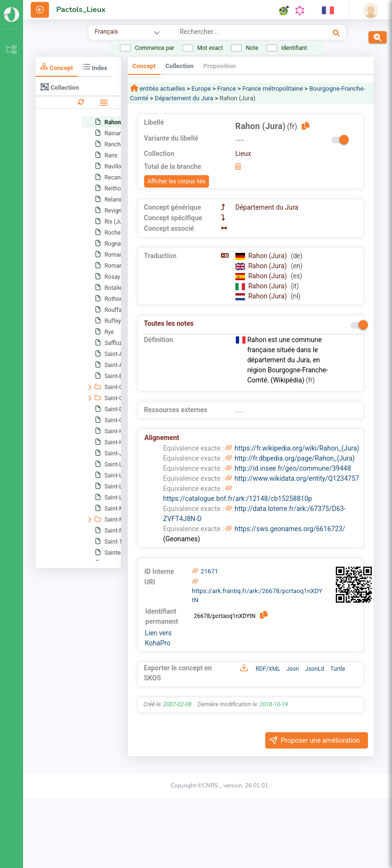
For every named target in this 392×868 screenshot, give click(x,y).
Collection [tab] (60, 87)
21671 (210, 571)
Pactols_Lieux (81, 10)
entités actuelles (162, 89)
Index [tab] (95, 67)
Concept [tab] (57, 67)
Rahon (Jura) (269, 256)
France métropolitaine (272, 89)
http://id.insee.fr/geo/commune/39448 (293, 468)
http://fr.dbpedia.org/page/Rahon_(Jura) (294, 458)
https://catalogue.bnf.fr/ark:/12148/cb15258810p (238, 499)
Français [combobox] (106, 31)
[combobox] (237, 33)
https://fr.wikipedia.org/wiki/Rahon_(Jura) (297, 448)
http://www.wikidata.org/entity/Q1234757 (297, 478)
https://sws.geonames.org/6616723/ (290, 529)
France (227, 89)
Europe (201, 89)
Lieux (243, 154)
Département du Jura (184, 98)
